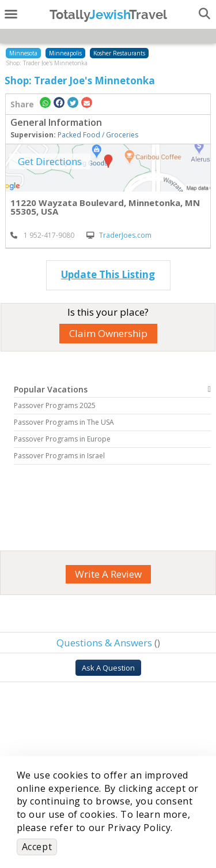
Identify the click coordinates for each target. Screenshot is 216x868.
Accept (37, 847)
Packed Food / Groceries (98, 135)
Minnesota (23, 53)
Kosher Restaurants (119, 53)
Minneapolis (65, 53)
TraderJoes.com (119, 235)
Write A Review (108, 574)
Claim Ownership (108, 333)
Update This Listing (108, 274)
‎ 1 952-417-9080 (42, 235)
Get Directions (50, 161)
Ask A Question (108, 668)
